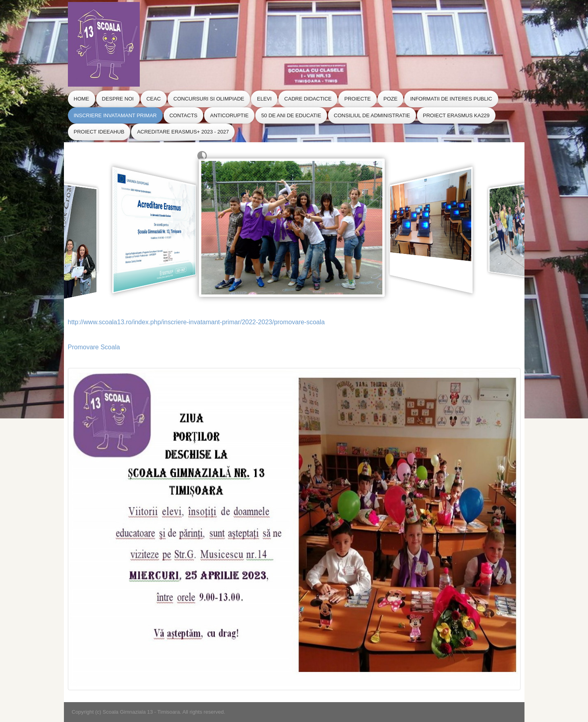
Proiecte (357, 99)
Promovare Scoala (94, 347)
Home (82, 99)
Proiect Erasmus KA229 (456, 115)
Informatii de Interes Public (451, 99)
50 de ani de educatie (291, 115)
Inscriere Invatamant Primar (115, 115)
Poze (390, 99)
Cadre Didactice (308, 99)
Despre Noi (118, 99)
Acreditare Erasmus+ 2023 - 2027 (183, 132)
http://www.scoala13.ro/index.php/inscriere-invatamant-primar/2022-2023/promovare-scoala (196, 322)
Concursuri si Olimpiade (209, 99)
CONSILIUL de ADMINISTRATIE (372, 115)
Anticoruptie (229, 115)
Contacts (184, 115)
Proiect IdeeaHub (99, 132)
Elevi (264, 99)
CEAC (154, 99)
